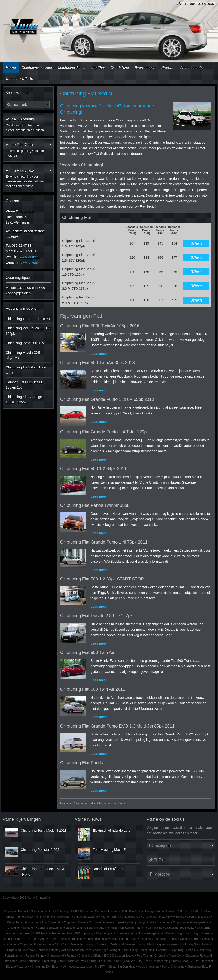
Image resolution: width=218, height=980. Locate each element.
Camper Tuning (190, 939)
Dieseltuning (174, 933)
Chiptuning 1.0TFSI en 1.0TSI (28, 319)
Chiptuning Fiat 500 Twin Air (87, 653)
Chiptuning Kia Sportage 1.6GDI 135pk (24, 400)
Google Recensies (199, 917)
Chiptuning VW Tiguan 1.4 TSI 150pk (28, 331)
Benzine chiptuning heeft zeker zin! (60, 928)
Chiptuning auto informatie (101, 928)
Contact (210, 3)
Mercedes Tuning (82, 944)
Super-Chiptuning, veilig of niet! (134, 922)
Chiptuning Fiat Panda (82, 763)
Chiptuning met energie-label (191, 922)
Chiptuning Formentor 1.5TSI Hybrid (42, 871)
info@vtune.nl (27, 262)
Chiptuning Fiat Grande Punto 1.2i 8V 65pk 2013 (107, 399)
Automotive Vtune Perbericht (21, 961)
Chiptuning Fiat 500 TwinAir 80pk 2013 (98, 363)
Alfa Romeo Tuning (32, 956)
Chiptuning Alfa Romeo (61, 956)
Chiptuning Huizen (54, 961)
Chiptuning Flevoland (198, 956)
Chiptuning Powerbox (21, 950)
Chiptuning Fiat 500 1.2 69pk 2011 (93, 469)
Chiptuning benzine (37, 68)
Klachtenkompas (96, 939)
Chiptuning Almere (100, 922)
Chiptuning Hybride (32, 944)
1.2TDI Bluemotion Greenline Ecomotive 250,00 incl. (104, 911)
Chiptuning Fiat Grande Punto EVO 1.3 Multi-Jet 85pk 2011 (117, 726)
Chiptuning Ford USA (20, 917)
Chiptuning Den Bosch (46, 967)
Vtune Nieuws (88, 819)
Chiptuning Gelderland (109, 944)
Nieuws (167, 68)
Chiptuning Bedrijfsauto (180, 928)
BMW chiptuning (83, 933)
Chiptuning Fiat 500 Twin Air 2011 (93, 689)
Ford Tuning (144, 956)
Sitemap (195, 3)
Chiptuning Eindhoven (123, 939)
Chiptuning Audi (41, 911)
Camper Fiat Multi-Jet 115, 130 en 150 (25, 385)
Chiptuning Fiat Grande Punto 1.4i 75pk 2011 (104, 542)
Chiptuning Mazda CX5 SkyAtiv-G (23, 355)
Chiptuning (163, 922)
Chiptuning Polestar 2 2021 (41, 850)
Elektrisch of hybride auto (112, 831)
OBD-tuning (60, 911)
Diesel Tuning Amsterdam (23, 922)
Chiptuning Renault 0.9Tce (25, 343)
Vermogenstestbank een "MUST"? (84, 967)
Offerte (196, 244)
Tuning (40, 917)
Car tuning (24, 933)
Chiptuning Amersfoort (169, 956)
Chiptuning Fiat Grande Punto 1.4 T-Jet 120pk (105, 432)
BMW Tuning (176, 917)
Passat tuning (161, 961)
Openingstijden (19, 277)
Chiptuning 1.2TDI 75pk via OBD (26, 370)
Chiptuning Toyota (154, 917)
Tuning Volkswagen (59, 917)
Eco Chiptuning (52, 922)
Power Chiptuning (173, 967)
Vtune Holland (110, 917)
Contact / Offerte (19, 79)
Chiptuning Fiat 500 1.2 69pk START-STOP (102, 579)
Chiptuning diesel (72, 68)
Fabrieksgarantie (153, 933)
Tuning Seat (180, 961)
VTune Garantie (191, 68)
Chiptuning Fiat (83, 803)
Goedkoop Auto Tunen (136, 961)
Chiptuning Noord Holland (196, 944)
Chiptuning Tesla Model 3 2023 (44, 831)
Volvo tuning (89, 961)
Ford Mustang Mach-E (109, 850)
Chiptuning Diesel (75, 922)
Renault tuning (136, 944)
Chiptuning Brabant (16, 911)
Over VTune (120, 68)
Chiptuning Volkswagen (162, 944)
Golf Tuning (155, 928)
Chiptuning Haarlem (133, 928)
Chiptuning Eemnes (182, 950)
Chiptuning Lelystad (86, 917)
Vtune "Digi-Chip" (58, 944)
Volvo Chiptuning (149, 967)
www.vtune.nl (29, 257)
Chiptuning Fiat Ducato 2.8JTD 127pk (96, 616)
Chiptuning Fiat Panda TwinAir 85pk (95, 505)
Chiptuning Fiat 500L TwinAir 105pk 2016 (100, 326)
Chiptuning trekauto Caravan (157, 911)
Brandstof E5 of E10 (108, 869)
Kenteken (29, 928)
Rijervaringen (145, 68)
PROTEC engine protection (66, 939)
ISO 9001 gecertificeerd (119, 956)
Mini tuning (131, 950)
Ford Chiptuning (109, 961)
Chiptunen (14, 928)
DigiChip (98, 68)
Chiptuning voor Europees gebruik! (118, 933)
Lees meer (99, 354)
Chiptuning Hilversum (154, 950)
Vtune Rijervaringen (22, 819)
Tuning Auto (39, 939)
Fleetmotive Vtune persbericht (159, 939)
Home (182, 3)
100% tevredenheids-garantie (52, 933)
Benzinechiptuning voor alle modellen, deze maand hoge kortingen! (79, 950)
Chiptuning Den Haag (122, 967)
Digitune (73, 961)
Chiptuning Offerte (90, 956)
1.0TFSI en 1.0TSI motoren (195, 911)
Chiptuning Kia (131, 917)
